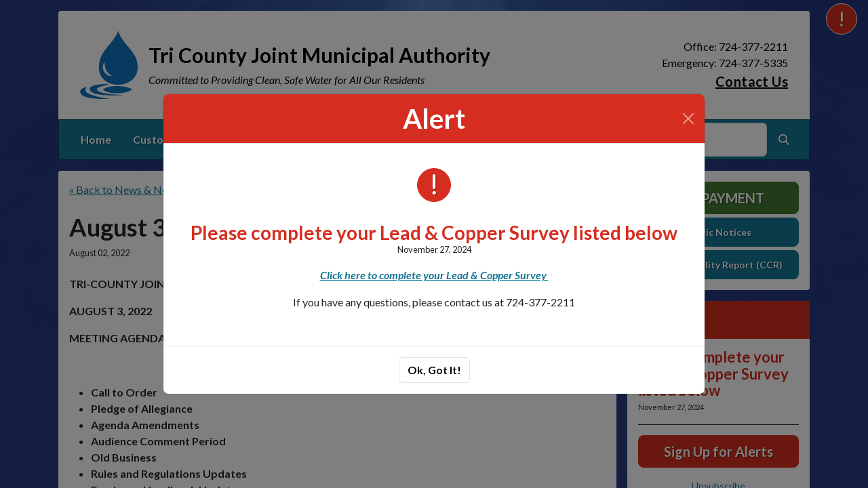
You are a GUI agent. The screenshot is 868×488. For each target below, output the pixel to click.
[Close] (688, 119)
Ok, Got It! (434, 370)
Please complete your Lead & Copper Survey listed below (434, 232)
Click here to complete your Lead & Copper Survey (434, 275)
